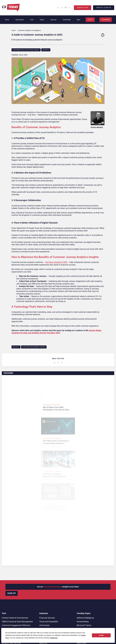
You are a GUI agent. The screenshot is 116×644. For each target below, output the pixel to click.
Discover (53, 20)
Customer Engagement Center (34, 347)
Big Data (16, 347)
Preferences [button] (54, 638)
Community (67, 20)
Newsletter (83, 8)
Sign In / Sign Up (104, 8)
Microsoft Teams (84, 625)
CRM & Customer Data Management (17, 622)
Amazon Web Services (11, 643)
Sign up (12, 593)
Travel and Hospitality (49, 622)
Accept (101, 635)
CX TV (90, 20)
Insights (46, 50)
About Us (43, 643)
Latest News (20, 20)
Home (7, 20)
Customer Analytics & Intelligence (26, 50)
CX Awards (106, 20)
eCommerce (44, 625)
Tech (32, 20)
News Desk (81, 643)
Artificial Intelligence (85, 618)
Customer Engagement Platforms (16, 625)
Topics (42, 20)
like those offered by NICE (56, 262)
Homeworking (83, 622)
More (78, 20)
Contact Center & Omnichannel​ (15, 618)
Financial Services (47, 618)
